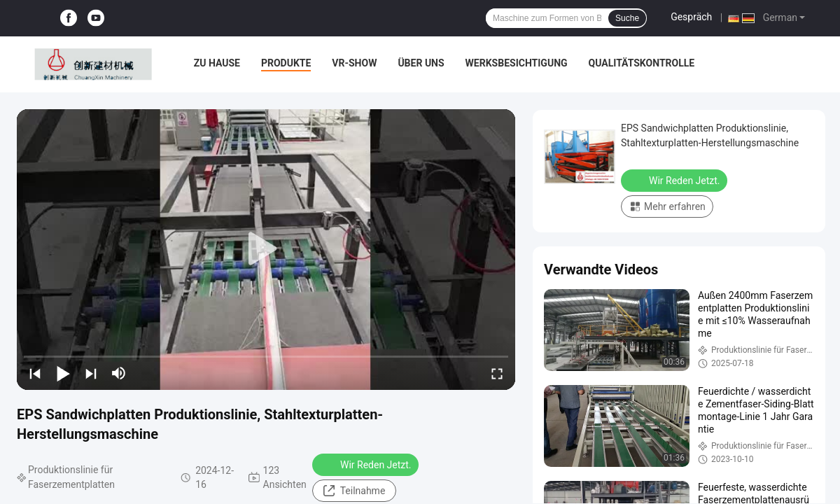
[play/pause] (63, 373)
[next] (91, 373)
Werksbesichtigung (517, 63)
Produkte (286, 63)
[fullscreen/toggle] (497, 373)
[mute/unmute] (119, 373)
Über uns (421, 63)
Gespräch (691, 17)
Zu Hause (217, 63)
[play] (266, 249)
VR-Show (354, 63)
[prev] (35, 373)
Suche (627, 18)
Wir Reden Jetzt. (367, 464)
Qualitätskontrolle (642, 63)
